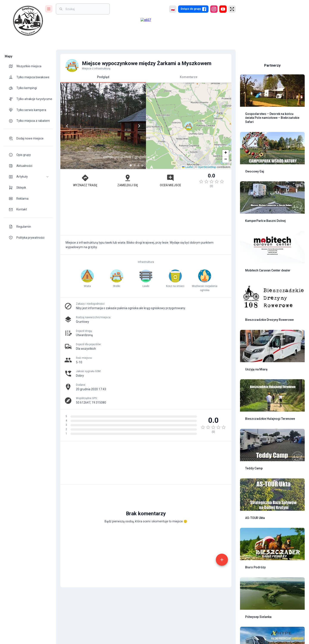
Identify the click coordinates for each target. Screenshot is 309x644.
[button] (28, 177)
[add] (222, 560)
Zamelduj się (128, 180)
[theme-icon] (13, 66)
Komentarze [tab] (189, 77)
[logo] (28, 21)
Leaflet (187, 167)
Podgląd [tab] (103, 79)
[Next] (139, 126)
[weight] (85, 9)
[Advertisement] (146, 213)
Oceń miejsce (170, 180)
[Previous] (67, 126)
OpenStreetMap (207, 167)
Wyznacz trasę (85, 180)
